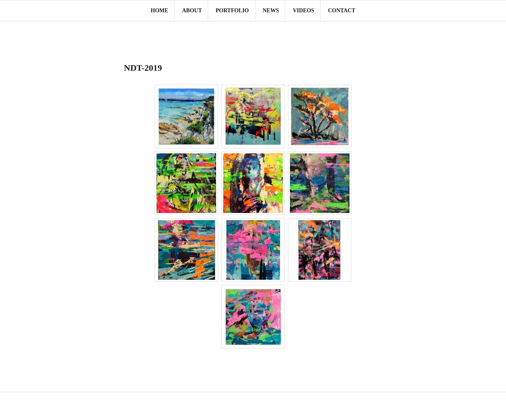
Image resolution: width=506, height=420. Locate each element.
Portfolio (232, 11)
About (192, 11)
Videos (303, 11)
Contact (342, 11)
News (271, 11)
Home (159, 11)
